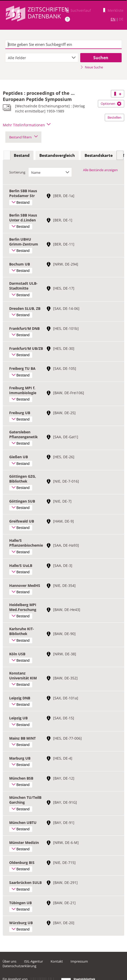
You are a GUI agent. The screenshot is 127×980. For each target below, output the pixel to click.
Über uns (9, 961)
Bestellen (114, 117)
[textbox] (64, 45)
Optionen (111, 104)
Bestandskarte (99, 155)
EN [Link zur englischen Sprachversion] (113, 19)
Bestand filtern (23, 137)
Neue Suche (92, 67)
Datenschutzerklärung (19, 966)
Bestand (22, 155)
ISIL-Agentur (33, 961)
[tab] (22, 156)
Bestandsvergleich (57, 155)
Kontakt (57, 961)
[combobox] (42, 58)
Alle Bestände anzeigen (100, 170)
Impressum (79, 961)
